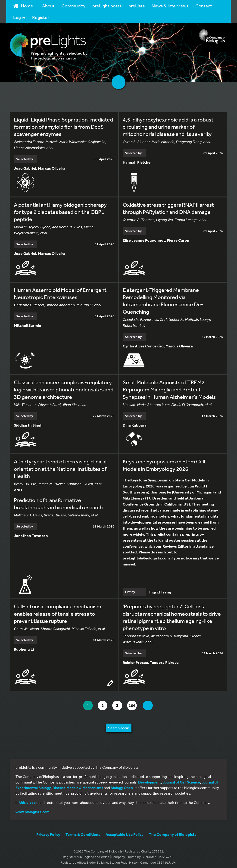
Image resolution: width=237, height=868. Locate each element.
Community (73, 6)
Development (150, 779)
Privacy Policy (48, 832)
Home (23, 6)
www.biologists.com (33, 809)
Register (41, 17)
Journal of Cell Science (181, 779)
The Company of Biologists (173, 832)
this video (27, 800)
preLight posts (107, 6)
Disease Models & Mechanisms (78, 785)
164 (135, 703)
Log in (19, 17)
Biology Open (122, 785)
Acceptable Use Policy (125, 832)
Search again (119, 725)
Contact (204, 6)
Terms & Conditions (83, 832)
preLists (137, 6)
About (48, 6)
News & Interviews (170, 6)
